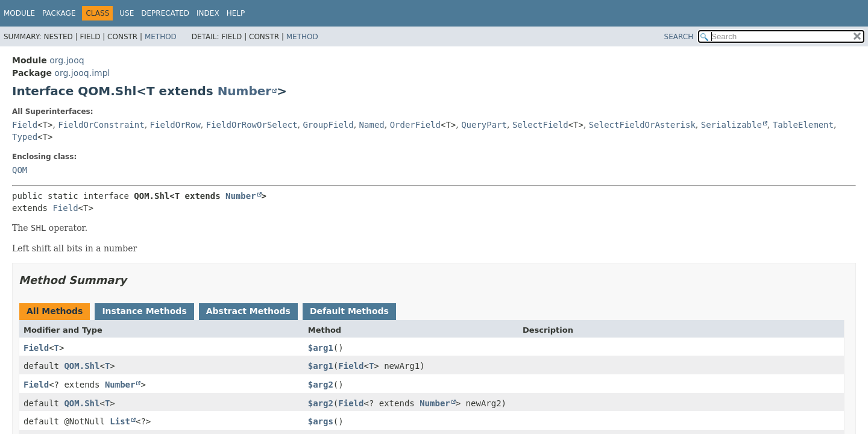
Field (25, 125)
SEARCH (679, 37)
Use (127, 13)
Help (236, 13)
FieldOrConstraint (101, 125)
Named (372, 125)
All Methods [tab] (55, 311)
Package (59, 13)
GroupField (328, 125)
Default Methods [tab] (349, 311)
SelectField (540, 125)
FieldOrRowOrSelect (252, 125)
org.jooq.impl (82, 73)
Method (161, 37)
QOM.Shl (82, 366)
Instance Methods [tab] (144, 311)
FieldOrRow (175, 125)
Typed (25, 137)
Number (245, 91)
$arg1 (321, 348)
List (120, 421)
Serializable (731, 125)
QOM (20, 170)
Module (19, 13)
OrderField (415, 125)
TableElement (803, 125)
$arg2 (321, 385)
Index (208, 13)
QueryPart (484, 125)
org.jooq (67, 60)
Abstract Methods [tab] (248, 311)
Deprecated (165, 13)
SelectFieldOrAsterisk (642, 125)
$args (321, 421)
